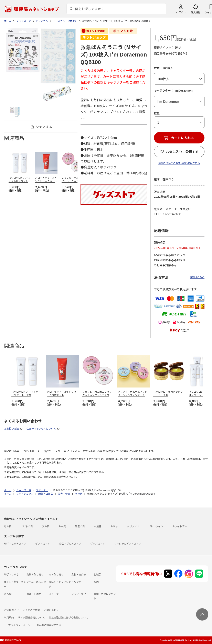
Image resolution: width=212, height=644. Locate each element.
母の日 (8, 526)
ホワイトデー (180, 526)
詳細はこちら (197, 277)
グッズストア (98, 544)
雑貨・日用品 (34, 594)
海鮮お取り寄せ (35, 574)
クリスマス (133, 526)
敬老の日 (80, 526)
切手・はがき (11, 574)
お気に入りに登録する (182, 152)
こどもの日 (27, 526)
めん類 (8, 594)
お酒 (96, 582)
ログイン (181, 12)
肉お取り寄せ (56, 574)
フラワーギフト (80, 594)
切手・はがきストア (15, 544)
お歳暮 (98, 526)
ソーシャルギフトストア (128, 544)
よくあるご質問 (31, 610)
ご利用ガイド (11, 610)
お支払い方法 (11, 428)
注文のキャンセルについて (41, 428)
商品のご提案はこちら (49, 625)
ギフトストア (43, 544)
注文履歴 (195, 12)
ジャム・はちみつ (36, 582)
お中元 (62, 526)
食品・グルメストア (70, 544)
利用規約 (9, 617)
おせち (114, 526)
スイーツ (54, 594)
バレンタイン (156, 526)
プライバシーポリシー (20, 625)
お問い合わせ (51, 610)
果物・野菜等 (79, 574)
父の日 (46, 526)
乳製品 (97, 574)
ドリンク (76, 582)
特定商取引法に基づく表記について (68, 617)
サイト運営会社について (31, 617)
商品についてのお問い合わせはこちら (179, 163)
